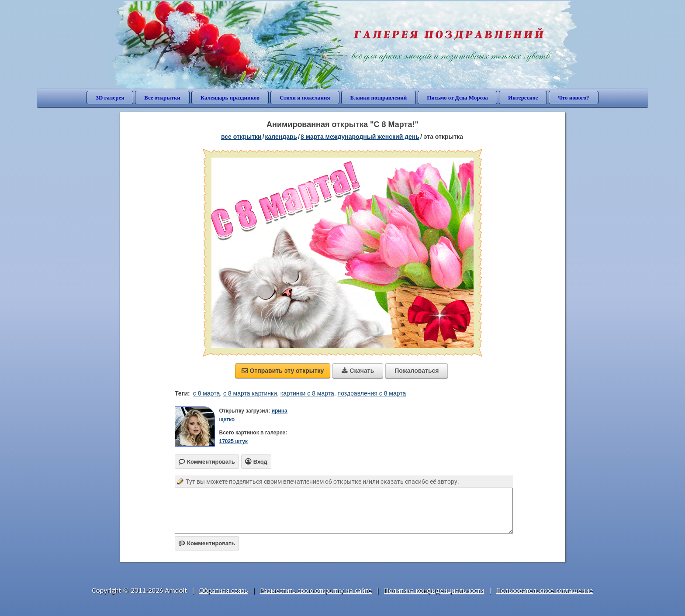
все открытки (241, 137)
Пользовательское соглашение (545, 590)
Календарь (281, 137)
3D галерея (110, 98)
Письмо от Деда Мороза (457, 98)
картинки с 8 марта (307, 393)
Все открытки (162, 98)
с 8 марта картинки (250, 393)
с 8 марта (207, 393)
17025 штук (233, 441)
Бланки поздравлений (379, 98)
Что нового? (573, 98)
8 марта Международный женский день (360, 137)
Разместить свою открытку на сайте (316, 590)
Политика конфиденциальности (434, 590)
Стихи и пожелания (305, 98)
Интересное (523, 98)
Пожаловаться (417, 371)
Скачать (358, 371)
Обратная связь (224, 590)
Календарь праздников (230, 98)
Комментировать (207, 543)
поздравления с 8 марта (372, 393)
